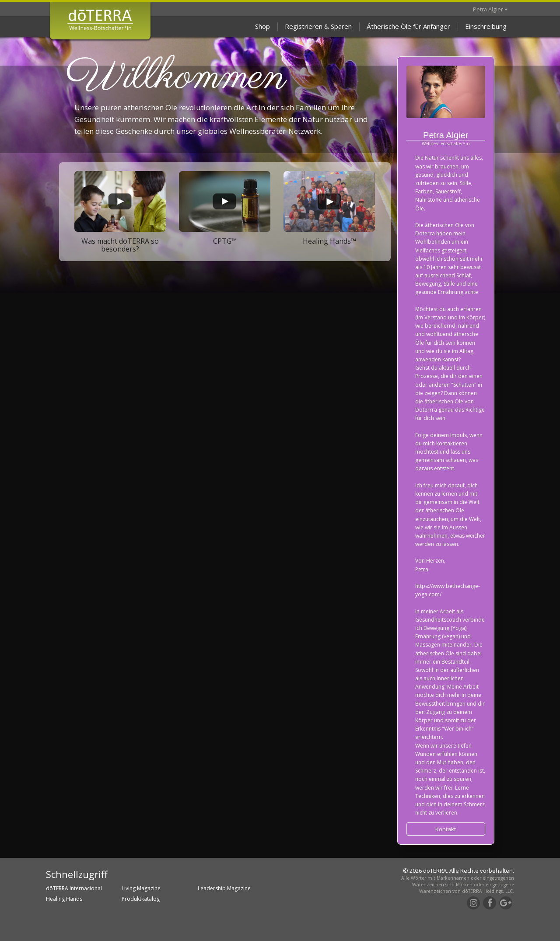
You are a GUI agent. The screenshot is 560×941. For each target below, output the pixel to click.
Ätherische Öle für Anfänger (408, 26)
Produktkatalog (141, 899)
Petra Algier (490, 9)
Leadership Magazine (224, 888)
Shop (262, 26)
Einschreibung (486, 26)
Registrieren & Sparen (318, 26)
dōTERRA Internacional (74, 888)
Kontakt (446, 829)
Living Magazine (141, 888)
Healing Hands (64, 899)
